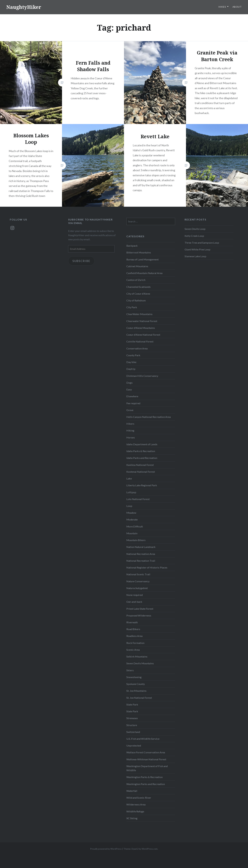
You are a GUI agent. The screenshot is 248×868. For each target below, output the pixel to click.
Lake (129, 478)
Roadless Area (134, 636)
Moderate (132, 519)
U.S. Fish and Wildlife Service (143, 739)
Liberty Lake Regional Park (142, 485)
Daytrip (131, 369)
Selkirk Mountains (137, 656)
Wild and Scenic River (139, 798)
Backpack (132, 246)
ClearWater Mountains (139, 314)
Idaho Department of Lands (142, 444)
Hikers (130, 424)
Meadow (131, 513)
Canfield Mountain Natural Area (144, 273)
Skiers (130, 670)
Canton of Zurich (136, 280)
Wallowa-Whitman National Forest (146, 759)
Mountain (132, 533)
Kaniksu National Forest (140, 465)
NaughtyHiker (24, 7)
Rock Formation (135, 643)
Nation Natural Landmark (141, 547)
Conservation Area (137, 348)
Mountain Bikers (136, 540)
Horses (131, 437)
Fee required (133, 403)
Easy (129, 389)
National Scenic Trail (138, 574)
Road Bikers (133, 629)
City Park (132, 307)
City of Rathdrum (136, 300)
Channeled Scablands (138, 287)
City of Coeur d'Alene (138, 294)
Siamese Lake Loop (195, 256)
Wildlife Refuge (135, 811)
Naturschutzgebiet (137, 588)
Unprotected (134, 745)
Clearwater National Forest (142, 321)
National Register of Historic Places (147, 567)
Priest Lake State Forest (140, 609)
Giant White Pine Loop (197, 249)
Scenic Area (133, 650)
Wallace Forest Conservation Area (146, 752)
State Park (132, 704)
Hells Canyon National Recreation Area (149, 417)
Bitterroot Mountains (139, 252)
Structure (132, 725)
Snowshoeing (134, 677)
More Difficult (135, 526)
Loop (129, 506)
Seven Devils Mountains (140, 663)
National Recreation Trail (141, 561)
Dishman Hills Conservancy (142, 376)
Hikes (222, 7)
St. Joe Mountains (136, 691)
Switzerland (133, 732)
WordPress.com (150, 849)
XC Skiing (132, 818)
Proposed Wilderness (139, 615)
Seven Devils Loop (195, 229)
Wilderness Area (136, 804)
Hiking (130, 430)
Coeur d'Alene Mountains (141, 328)
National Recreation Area (141, 554)
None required (135, 595)
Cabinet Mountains (137, 266)
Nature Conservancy (138, 581)
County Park (133, 355)
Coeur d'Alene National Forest (143, 335)
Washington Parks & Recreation (144, 777)
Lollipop (131, 492)
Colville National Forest (140, 341)
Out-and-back (134, 602)
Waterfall (132, 791)
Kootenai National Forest (141, 472)
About (237, 7)
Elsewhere (132, 396)
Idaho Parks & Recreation (141, 451)
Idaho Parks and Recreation (142, 458)
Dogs (129, 383)
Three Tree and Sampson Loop (202, 243)
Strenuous (132, 718)
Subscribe (82, 261)
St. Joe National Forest (139, 698)
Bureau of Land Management (143, 259)
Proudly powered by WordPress (106, 849)
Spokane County (136, 684)
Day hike (131, 362)
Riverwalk (132, 622)
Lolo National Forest (138, 499)
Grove (130, 410)
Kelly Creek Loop (194, 236)
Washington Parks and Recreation (146, 784)
